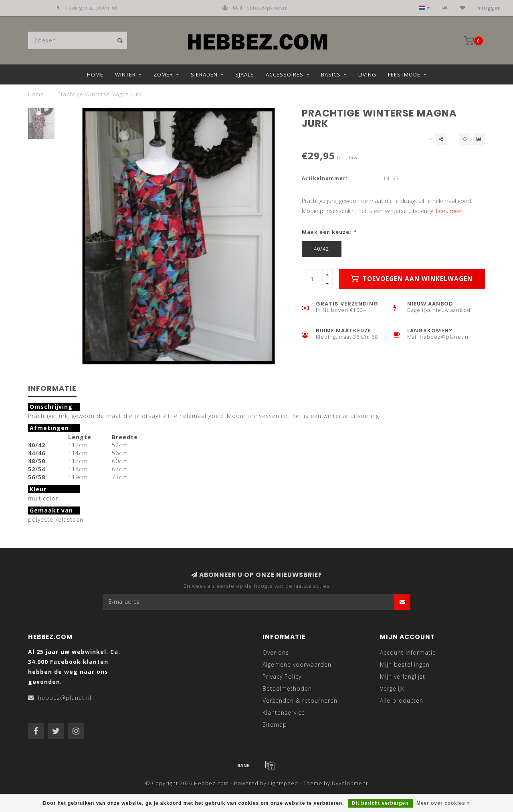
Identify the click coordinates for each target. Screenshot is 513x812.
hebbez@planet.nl (65, 698)
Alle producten (402, 700)
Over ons (276, 652)
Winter (125, 74)
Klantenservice (284, 713)
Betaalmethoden (287, 688)
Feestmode (404, 74)
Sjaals (245, 74)
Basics (331, 74)
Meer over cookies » (443, 803)
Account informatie (408, 652)
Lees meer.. (451, 211)
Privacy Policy (282, 676)
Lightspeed (283, 783)
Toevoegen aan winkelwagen (412, 279)
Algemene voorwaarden (297, 664)
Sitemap (275, 725)
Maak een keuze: (329, 232)
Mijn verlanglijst (403, 676)
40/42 (321, 249)
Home (95, 74)
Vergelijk (392, 688)
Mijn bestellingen (405, 664)
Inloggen (489, 8)
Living (367, 74)
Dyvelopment (350, 783)
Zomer (163, 74)
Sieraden (204, 74)
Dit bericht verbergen (380, 803)
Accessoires (285, 74)
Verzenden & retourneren (300, 700)
